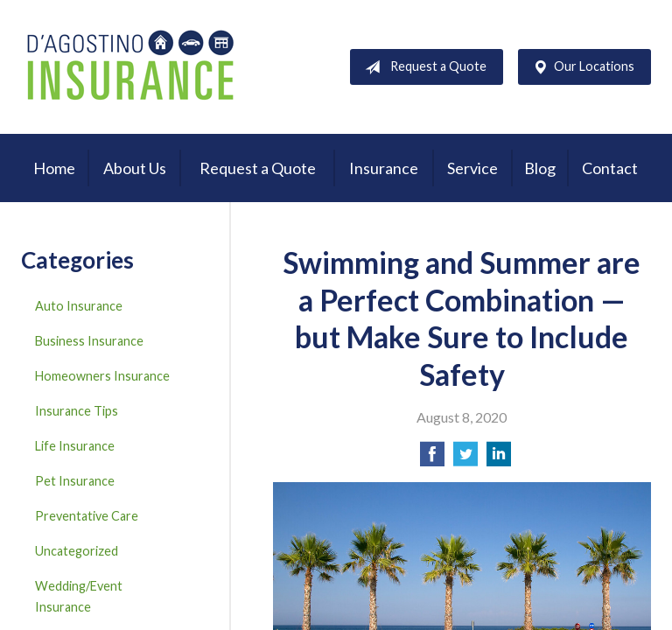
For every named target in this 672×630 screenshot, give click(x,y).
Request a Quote (422, 67)
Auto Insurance (79, 306)
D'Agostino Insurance (130, 67)
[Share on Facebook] (432, 459)
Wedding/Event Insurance (79, 596)
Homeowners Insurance (102, 376)
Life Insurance (75, 446)
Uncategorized (77, 551)
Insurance (384, 168)
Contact (610, 168)
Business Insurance (89, 341)
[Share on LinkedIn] (499, 459)
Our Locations (580, 67)
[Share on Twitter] (465, 459)
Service (472, 168)
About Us (135, 168)
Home (54, 168)
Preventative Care (87, 516)
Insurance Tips (77, 411)
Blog (540, 168)
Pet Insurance (75, 481)
